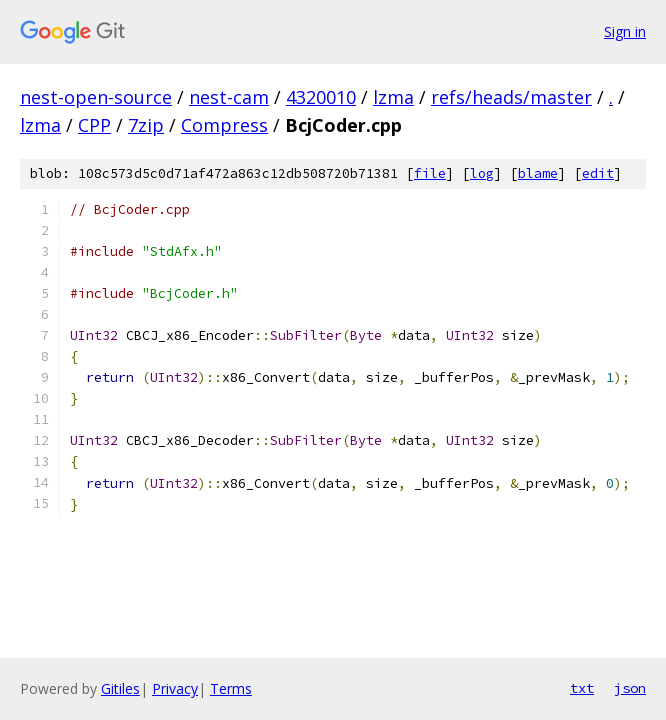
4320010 (321, 97)
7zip (146, 125)
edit (598, 173)
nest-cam (229, 97)
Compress (224, 125)
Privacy (175, 688)
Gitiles (120, 688)
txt (582, 688)
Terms (231, 688)
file (430, 173)
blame (538, 173)
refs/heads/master (511, 97)
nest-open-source (96, 97)
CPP (94, 125)
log (482, 173)
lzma (393, 97)
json (630, 688)
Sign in (625, 31)
